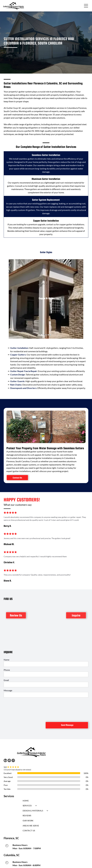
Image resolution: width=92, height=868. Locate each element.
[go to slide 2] (44, 335)
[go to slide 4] (48, 335)
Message (8, 690)
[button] (86, 6)
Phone (7, 670)
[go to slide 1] (42, 335)
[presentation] (15, 709)
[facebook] (5, 761)
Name (7, 660)
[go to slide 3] (46, 335)
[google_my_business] (13, 761)
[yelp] (9, 761)
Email (6, 680)
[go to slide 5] (50, 335)
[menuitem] (46, 801)
